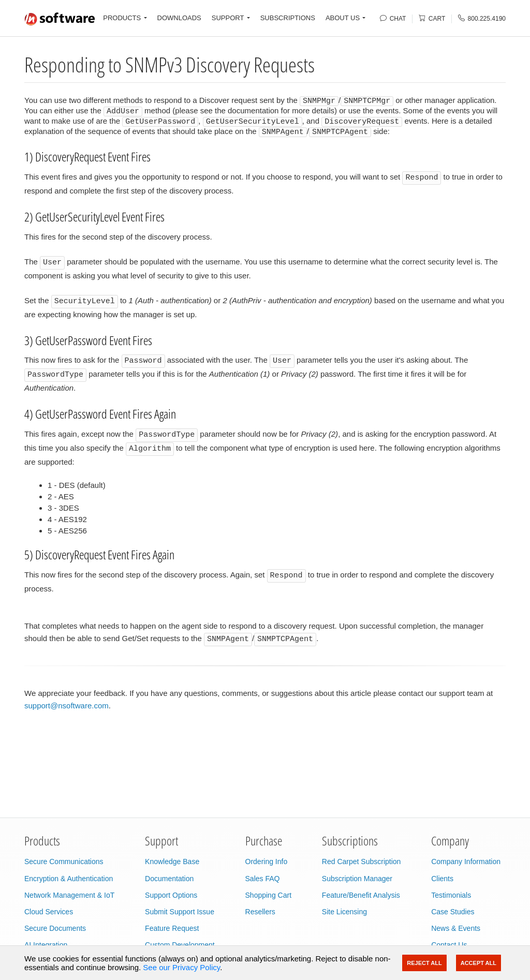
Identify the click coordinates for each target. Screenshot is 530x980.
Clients (442, 879)
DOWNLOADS (179, 18)
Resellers (260, 912)
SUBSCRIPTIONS (288, 18)
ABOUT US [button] (343, 18)
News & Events (456, 928)
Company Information (466, 862)
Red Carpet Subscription (362, 862)
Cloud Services (49, 912)
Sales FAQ (263, 879)
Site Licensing (344, 912)
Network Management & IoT (69, 895)
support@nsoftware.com (67, 705)
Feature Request (172, 928)
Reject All (424, 963)
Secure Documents (55, 928)
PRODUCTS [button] (122, 18)
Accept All (479, 963)
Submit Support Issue (180, 912)
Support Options (171, 895)
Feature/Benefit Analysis (361, 895)
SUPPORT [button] (228, 18)
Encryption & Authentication (69, 879)
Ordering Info (267, 862)
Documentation (169, 879)
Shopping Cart (269, 895)
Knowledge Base (172, 862)
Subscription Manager (357, 879)
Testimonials (451, 895)
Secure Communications (64, 862)
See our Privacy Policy (181, 967)
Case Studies (453, 912)
